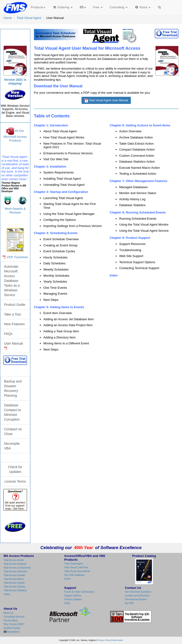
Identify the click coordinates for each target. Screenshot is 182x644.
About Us (8, 613)
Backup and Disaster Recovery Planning (13, 388)
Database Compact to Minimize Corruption (13, 412)
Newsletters (13, 632)
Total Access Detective (15, 571)
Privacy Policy (104, 640)
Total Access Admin (14, 560)
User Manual (13, 346)
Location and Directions (137, 596)
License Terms (15, 481)
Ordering (62, 7)
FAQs (8, 334)
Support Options (73, 596)
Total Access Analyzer (15, 564)
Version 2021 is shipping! (15, 82)
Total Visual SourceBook (77, 571)
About (143, 7)
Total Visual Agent (29, 18)
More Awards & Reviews (15, 211)
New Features (14, 324)
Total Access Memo (14, 579)
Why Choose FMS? (14, 624)
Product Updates (73, 599)
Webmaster (118, 640)
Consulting (119, 7)
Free (98, 7)
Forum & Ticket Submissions (79, 592)
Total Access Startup (14, 587)
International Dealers (136, 599)
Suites (7, 594)
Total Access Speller (14, 583)
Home (8, 18)
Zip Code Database (74, 575)
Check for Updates (15, 469)
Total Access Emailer (14, 575)
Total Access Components (17, 568)
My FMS (129, 603)
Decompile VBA (12, 446)
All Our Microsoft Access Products (15, 136)
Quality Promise (12, 628)
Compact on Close (13, 431)
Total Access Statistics (15, 590)
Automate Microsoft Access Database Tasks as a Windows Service (12, 281)
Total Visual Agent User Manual (106, 101)
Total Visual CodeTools (76, 567)
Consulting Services (14, 617)
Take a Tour (13, 314)
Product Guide (15, 305)
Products (38, 7)
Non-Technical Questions (138, 592)
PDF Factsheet (17, 257)
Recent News (11, 620)
